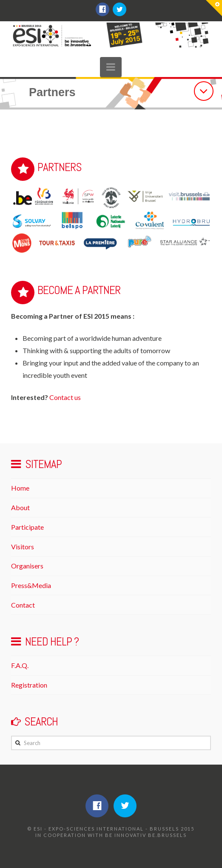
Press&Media (31, 585)
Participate (27, 527)
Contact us (65, 397)
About (20, 507)
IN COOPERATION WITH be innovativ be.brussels (111, 835)
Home (20, 488)
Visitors (23, 547)
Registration (29, 685)
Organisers (27, 566)
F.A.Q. (20, 665)
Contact (23, 605)
